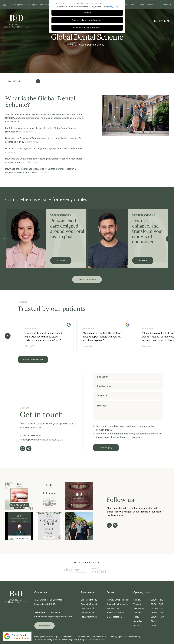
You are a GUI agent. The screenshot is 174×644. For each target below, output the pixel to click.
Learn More (61, 260)
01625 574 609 (160, 21)
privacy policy (113, 7)
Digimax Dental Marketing (129, 637)
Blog (142, 5)
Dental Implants (88, 613)
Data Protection (114, 617)
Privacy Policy (79, 640)
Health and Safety (115, 613)
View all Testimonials (33, 360)
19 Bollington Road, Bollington (56, 602)
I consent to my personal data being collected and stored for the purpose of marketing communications (129, 435)
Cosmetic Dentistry (90, 604)
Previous (5, 239)
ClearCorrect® (87, 608)
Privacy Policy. (104, 430)
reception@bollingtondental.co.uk (43, 440)
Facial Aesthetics (89, 617)
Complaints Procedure (117, 604)
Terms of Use (113, 608)
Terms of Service (94, 640)
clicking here (25, 132)
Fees (134, 5)
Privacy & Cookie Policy (118, 600)
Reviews (151, 5)
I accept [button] (87, 13)
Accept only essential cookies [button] (87, 20)
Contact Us (167, 5)
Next (169, 239)
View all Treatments (87, 279)
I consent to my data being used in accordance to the (125, 428)
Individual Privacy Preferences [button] (87, 28)
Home (73, 45)
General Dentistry (89, 600)
